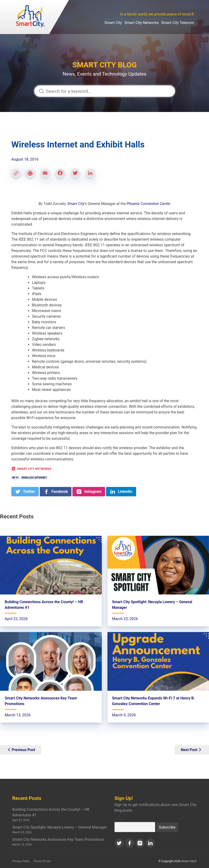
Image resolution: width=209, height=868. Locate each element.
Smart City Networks (142, 23)
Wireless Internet (34, 478)
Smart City (113, 23)
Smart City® (189, 861)
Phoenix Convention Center (148, 204)
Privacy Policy (21, 861)
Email (119, 819)
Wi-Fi (15, 478)
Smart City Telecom (178, 23)
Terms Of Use (42, 861)
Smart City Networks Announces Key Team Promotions (58, 839)
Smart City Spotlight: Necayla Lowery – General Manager (59, 827)
